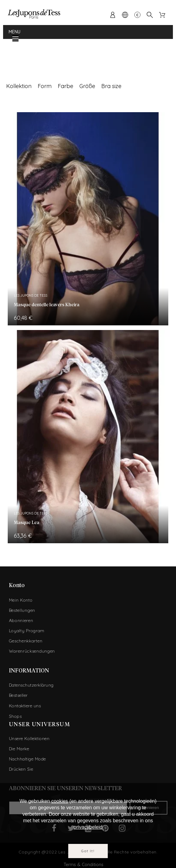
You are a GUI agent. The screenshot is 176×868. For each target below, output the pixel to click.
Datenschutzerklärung (31, 685)
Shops (15, 716)
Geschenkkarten (26, 641)
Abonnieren (21, 620)
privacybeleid (88, 827)
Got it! (88, 851)
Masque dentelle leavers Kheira (47, 305)
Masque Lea (27, 523)
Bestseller (18, 695)
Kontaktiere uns (25, 706)
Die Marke (19, 749)
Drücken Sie (21, 769)
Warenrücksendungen (32, 651)
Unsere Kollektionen (29, 739)
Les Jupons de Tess (31, 295)
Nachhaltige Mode (27, 759)
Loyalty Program (27, 631)
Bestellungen (22, 610)
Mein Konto (21, 600)
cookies (60, 801)
